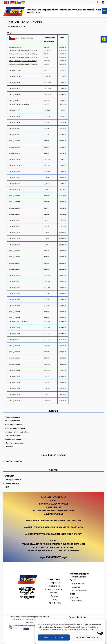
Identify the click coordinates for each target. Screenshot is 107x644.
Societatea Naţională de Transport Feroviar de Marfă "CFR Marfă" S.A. (64, 11)
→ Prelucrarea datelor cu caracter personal (53, 589)
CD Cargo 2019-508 (15, 159)
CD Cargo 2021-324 (15, 401)
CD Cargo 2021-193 (15, 334)
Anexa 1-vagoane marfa (40, 551)
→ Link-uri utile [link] (77, 601)
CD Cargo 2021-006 (15, 214)
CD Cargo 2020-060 (15, 184)
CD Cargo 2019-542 (15, 171)
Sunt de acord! (54, 639)
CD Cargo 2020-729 (15, 190)
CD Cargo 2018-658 (15, 135)
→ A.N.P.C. (53, 600)
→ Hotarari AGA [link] (77, 584)
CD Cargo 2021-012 (15, 226)
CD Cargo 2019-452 (15, 153)
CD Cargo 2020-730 (15, 196)
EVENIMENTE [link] (54, 557)
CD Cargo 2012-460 (15, 76)
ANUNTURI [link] (54, 497)
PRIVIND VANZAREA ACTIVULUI (53, 504)
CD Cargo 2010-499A (15, 47)
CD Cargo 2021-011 (14, 220)
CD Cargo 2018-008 (15, 123)
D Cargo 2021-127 (15, 294)
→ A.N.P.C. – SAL (53, 603)
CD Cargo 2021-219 (15, 340)
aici (101, 631)
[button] (104, 39)
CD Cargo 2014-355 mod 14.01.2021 (19, 104)
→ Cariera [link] (75, 597)
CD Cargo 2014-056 (15, 89)
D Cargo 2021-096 (15, 269)
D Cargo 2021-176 (15, 312)
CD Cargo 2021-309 (15, 389)
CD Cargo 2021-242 (15, 358)
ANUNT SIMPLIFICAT (54, 514)
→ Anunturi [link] (75, 587)
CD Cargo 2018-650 (15, 129)
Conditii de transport (16, 27)
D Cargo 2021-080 (15, 257)
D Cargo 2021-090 (15, 263)
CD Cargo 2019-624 (15, 177)
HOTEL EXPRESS (53, 507)
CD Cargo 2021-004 (15, 208)
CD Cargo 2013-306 (15, 83)
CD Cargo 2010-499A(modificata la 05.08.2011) (23, 57)
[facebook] (103, 2)
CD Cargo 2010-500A (15, 70)
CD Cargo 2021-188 (15, 327)
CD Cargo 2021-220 (15, 346)
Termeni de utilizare (78, 617)
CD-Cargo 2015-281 (15, 110)
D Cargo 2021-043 (15, 245)
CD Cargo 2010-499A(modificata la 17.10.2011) (23, 61)
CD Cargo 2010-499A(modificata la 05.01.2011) (23, 51)
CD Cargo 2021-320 (15, 395)
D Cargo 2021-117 (14, 281)
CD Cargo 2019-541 (15, 165)
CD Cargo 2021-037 (15, 232)
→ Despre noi (53, 583)
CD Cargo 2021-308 (15, 382)
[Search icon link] (98, 3)
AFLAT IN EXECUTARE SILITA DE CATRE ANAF (53, 511)
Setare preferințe (87, 639)
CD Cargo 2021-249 (15, 376)
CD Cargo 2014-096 (15, 95)
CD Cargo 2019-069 (15, 147)
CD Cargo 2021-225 (15, 352)
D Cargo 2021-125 (15, 287)
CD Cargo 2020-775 (15, 202)
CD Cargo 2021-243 (15, 364)
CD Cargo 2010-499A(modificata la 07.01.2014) (23, 64)
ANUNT (53, 500)
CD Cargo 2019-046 (15, 141)
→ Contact (53, 596)
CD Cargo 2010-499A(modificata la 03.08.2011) (23, 54)
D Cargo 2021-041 (15, 239)
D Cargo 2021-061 (15, 251)
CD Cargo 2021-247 (15, 370)
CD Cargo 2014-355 (15, 101)
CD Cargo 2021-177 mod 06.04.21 (19, 321)
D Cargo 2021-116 (14, 275)
